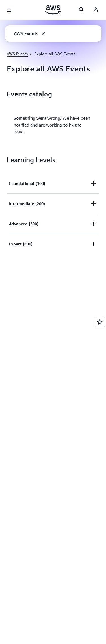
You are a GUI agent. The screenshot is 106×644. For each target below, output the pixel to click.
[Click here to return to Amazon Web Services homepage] (53, 10)
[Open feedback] (100, 322)
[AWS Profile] (96, 10)
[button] (29, 33)
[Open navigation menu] (9, 10)
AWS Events (17, 54)
